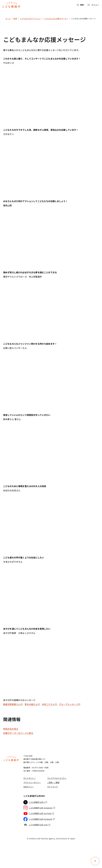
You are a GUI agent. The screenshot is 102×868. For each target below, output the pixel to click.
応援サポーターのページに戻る (18, 733)
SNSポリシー (29, 787)
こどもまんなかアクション (30, 19)
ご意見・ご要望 (53, 782)
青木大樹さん (32, 704)
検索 (80, 5)
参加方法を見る (11, 729)
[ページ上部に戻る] (95, 861)
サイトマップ (53, 787)
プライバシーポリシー (32, 782)
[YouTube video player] (51, 92)
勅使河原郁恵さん (13, 704)
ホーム (8, 19)
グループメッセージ (70, 704)
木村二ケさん (49, 704)
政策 (15, 19)
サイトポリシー (29, 778)
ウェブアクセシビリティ (57, 778)
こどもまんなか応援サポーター (56, 19)
